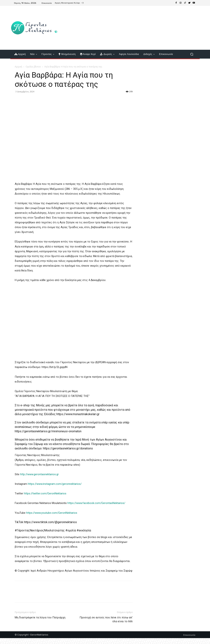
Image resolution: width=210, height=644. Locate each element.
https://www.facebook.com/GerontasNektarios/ (96, 503)
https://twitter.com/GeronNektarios (45, 493)
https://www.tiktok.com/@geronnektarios (50, 522)
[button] (192, 54)
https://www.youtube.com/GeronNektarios (52, 513)
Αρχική (18, 67)
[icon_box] (69, 3)
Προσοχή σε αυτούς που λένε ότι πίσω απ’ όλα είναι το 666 (106, 619)
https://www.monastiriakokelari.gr (78, 414)
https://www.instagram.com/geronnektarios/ (55, 484)
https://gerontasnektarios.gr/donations (68, 448)
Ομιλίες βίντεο (33, 67)
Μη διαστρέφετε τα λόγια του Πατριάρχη (40, 617)
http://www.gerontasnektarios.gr (39, 474)
